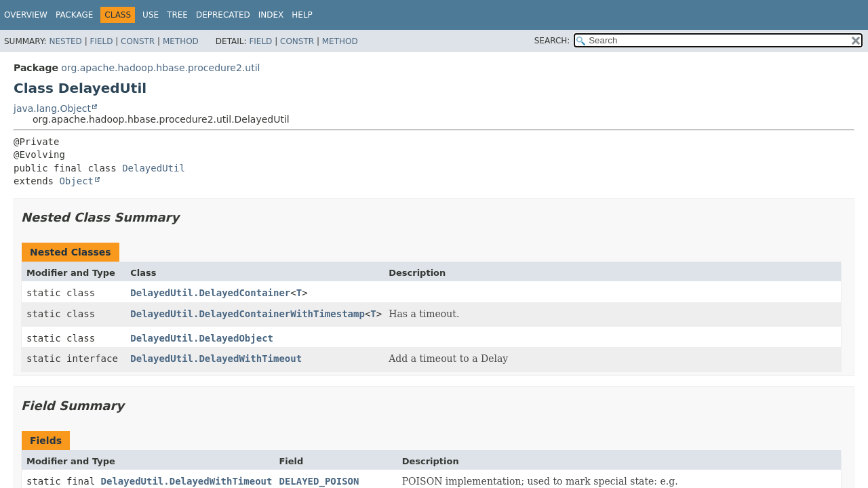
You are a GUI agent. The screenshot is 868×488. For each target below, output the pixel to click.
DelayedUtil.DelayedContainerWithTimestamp (248, 314)
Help (302, 15)
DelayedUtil (154, 168)
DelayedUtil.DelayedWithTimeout (216, 359)
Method (181, 41)
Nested (65, 41)
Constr (138, 41)
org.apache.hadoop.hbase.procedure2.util (160, 68)
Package (74, 15)
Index (271, 15)
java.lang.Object (52, 108)
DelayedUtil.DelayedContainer (210, 293)
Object (76, 181)
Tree (177, 15)
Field (101, 41)
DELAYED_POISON (319, 481)
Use (151, 15)
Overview (26, 15)
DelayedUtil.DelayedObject (202, 338)
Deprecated (223, 15)
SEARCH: (552, 41)
